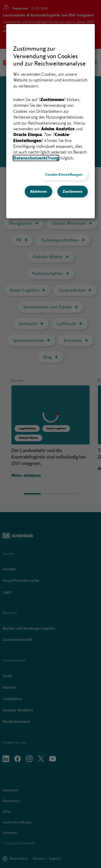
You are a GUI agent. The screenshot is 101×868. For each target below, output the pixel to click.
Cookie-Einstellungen (64, 174)
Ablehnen (38, 191)
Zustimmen (73, 191)
